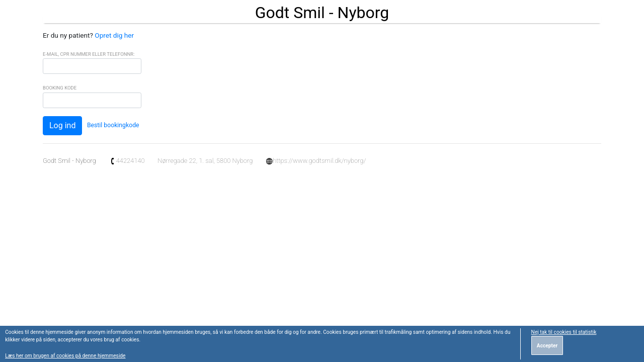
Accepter (547, 346)
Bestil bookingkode (113, 125)
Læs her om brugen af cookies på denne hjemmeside (65, 356)
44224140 (127, 161)
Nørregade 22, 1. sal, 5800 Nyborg (205, 161)
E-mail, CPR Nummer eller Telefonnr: (89, 54)
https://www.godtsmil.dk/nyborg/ (316, 161)
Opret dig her (114, 35)
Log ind (62, 125)
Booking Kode (60, 88)
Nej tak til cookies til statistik (564, 332)
